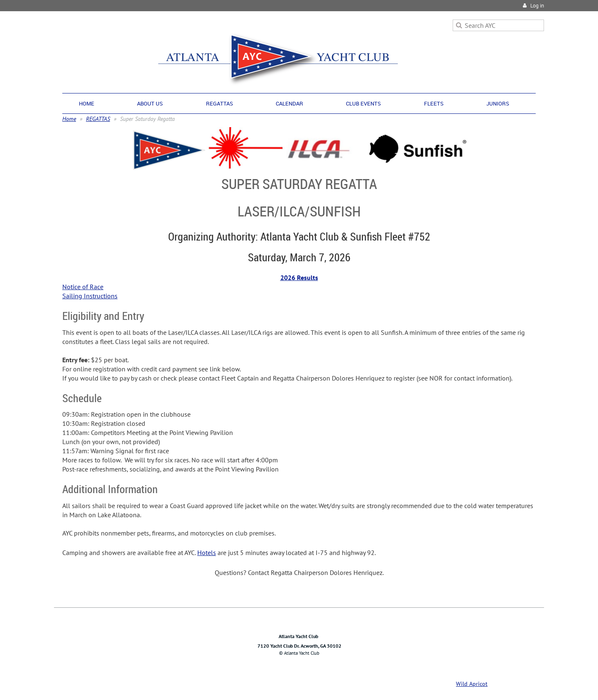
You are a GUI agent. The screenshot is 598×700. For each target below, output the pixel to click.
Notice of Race (83, 287)
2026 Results (299, 278)
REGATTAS (98, 119)
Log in (537, 6)
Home (69, 119)
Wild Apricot (472, 684)
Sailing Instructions (90, 296)
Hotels (207, 553)
